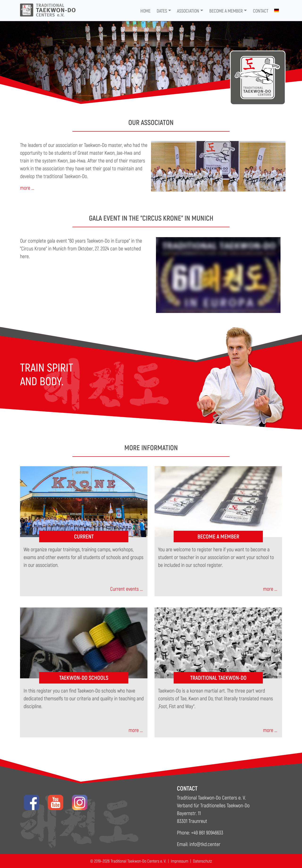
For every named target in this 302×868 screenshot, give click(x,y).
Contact (261, 11)
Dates (162, 11)
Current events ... (126, 589)
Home (145, 11)
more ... (27, 188)
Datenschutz (202, 861)
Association (188, 11)
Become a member (226, 11)
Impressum (180, 861)
